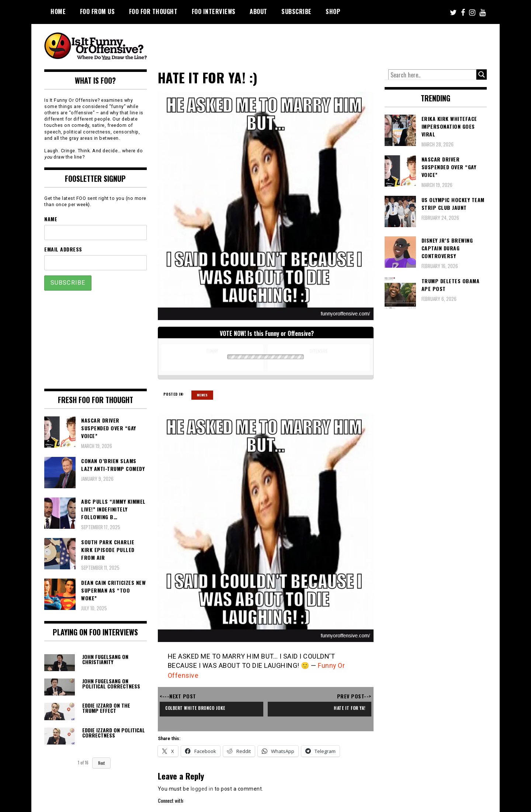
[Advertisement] (349, 44)
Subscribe (296, 11)
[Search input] (433, 75)
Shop (333, 11)
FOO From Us (98, 11)
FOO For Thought (153, 11)
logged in (202, 788)
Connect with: (171, 800)
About (258, 11)
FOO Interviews (214, 11)
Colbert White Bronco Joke (197, 707)
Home (58, 11)
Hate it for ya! (349, 707)
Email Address (63, 249)
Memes (202, 395)
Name (51, 219)
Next (101, 763)
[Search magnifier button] (482, 74)
